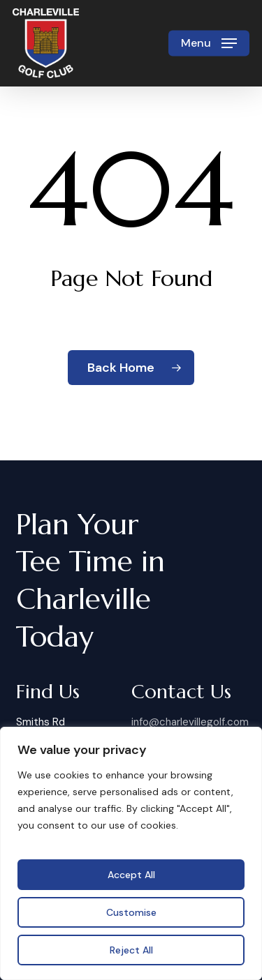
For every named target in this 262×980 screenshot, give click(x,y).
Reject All (131, 950)
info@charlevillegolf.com (190, 722)
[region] (131, 853)
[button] (209, 43)
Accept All (131, 875)
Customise (131, 912)
